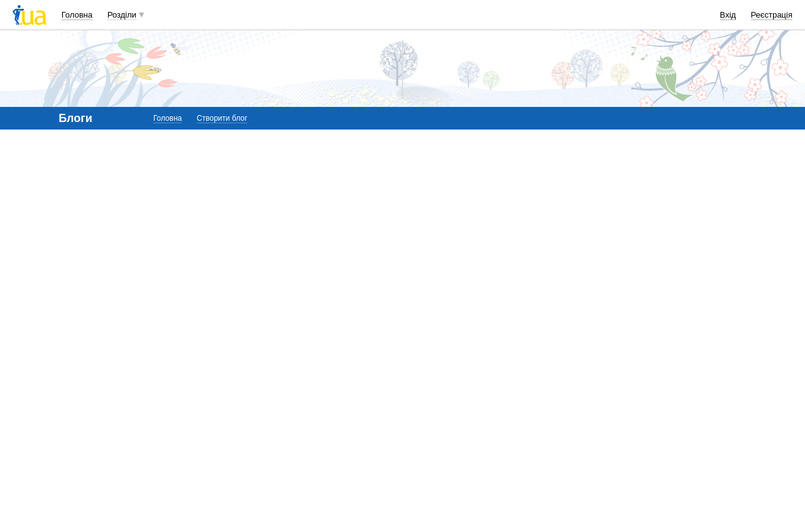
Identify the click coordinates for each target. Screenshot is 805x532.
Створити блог (222, 118)
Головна (77, 15)
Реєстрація (772, 15)
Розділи (122, 15)
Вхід (728, 15)
